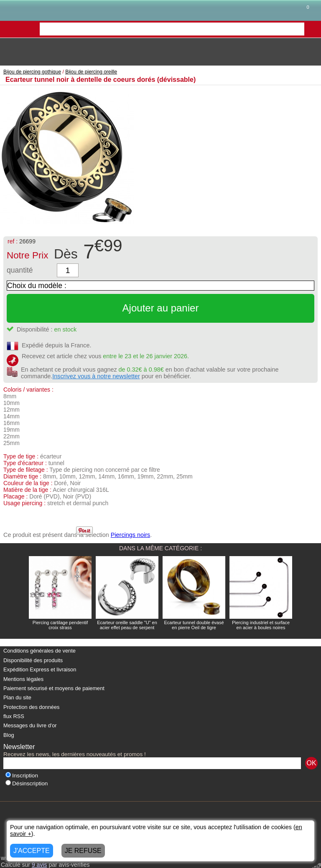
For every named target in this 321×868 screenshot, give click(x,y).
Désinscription (27, 783)
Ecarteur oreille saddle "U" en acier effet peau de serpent (127, 625)
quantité (20, 270)
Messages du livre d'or (30, 725)
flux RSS (14, 716)
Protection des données (31, 707)
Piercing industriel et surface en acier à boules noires (261, 625)
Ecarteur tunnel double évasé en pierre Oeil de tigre (194, 625)
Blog (9, 735)
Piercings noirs (130, 535)
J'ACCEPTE (32, 851)
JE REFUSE (83, 851)
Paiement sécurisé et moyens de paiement (54, 688)
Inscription (22, 776)
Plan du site (17, 697)
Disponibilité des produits (33, 660)
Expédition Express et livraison (40, 669)
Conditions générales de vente (39, 651)
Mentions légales (23, 679)
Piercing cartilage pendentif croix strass (60, 625)
